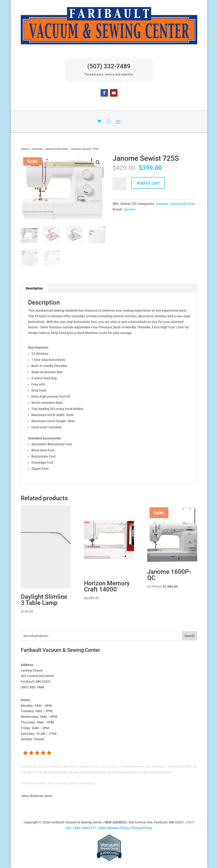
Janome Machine (56, 149)
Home (25, 149)
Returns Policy (118, 828)
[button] (98, 162)
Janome (37, 149)
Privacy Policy (142, 828)
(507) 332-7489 (109, 66)
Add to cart (148, 183)
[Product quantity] (120, 184)
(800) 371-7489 (94, 828)
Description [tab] (34, 288)
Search (189, 636)
